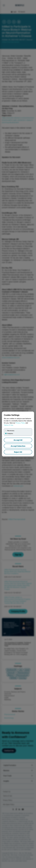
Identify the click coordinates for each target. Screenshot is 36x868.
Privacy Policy (20, 423)
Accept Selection (18, 446)
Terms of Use (8, 425)
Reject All (18, 452)
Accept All (18, 440)
